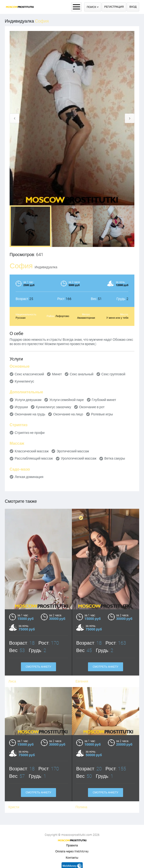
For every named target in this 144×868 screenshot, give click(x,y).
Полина (81, 774)
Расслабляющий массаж (34, 458)
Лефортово (62, 316)
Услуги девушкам (28, 400)
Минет (57, 374)
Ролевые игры (102, 414)
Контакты (72, 858)
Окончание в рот (92, 407)
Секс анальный (82, 374)
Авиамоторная (86, 318)
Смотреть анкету (38, 760)
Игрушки (21, 407)
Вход (133, 7)
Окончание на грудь (30, 414)
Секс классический (29, 374)
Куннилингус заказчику (53, 407)
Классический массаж (32, 451)
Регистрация (114, 7)
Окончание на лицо (68, 414)
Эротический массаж (73, 451)
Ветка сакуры (115, 458)
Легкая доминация (29, 477)
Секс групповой (113, 374)
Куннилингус (24, 381)
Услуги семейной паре (66, 400)
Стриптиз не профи (30, 433)
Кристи (14, 774)
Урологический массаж (79, 458)
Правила (72, 845)
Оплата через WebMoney (72, 851)
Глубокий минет (104, 400)
